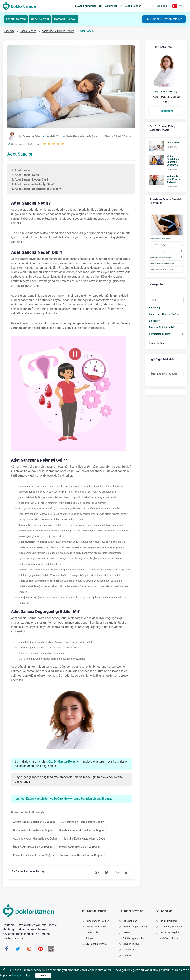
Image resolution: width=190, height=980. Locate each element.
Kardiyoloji (155, 308)
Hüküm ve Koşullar (170, 932)
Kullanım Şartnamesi (171, 927)
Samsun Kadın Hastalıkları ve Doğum (81, 855)
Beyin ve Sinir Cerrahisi (161, 327)
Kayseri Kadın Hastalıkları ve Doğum (80, 847)
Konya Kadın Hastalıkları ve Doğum (33, 855)
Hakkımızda (92, 932)
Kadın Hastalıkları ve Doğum (58, 31)
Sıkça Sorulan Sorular (97, 921)
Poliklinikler (108, 6)
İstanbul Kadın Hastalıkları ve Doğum (86, 839)
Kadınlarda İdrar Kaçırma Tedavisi (174, 179)
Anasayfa (9, 31)
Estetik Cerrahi (16, 19)
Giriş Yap (159, 6)
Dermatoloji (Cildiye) (160, 334)
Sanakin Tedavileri (132, 944)
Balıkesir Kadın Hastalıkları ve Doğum (82, 822)
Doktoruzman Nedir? (97, 927)
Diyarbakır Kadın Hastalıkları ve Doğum (82, 830)
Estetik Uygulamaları (134, 938)
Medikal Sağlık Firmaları (135, 927)
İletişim (90, 938)
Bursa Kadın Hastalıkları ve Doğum (33, 830)
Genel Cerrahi (40, 19)
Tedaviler (127, 955)
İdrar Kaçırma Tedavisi (164, 374)
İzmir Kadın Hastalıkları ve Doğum (33, 847)
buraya (17, 975)
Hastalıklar (128, 950)
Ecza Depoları (130, 921)
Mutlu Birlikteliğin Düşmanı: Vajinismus (173, 161)
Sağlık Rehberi (131, 6)
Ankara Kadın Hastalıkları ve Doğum (34, 822)
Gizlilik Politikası (168, 921)
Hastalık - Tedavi (65, 19)
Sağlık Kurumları (84, 6)
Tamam (43, 975)
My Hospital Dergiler (97, 944)
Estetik (126, 932)
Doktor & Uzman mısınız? (165, 19)
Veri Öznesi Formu (169, 938)
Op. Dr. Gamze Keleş (166, 92)
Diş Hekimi (155, 321)
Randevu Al (166, 111)
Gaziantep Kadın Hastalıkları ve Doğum (36, 839)
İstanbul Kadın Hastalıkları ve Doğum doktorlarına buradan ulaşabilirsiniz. (63, 799)
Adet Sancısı (173, 143)
